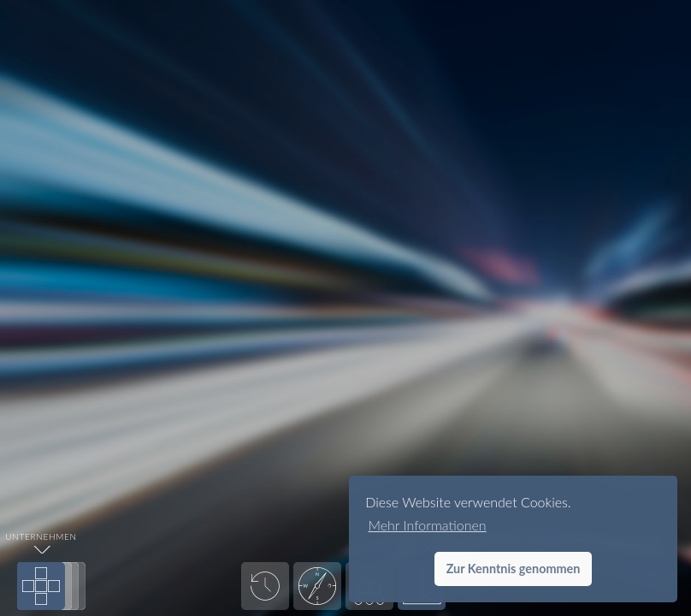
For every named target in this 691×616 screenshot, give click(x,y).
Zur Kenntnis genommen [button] (514, 569)
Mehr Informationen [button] (427, 525)
